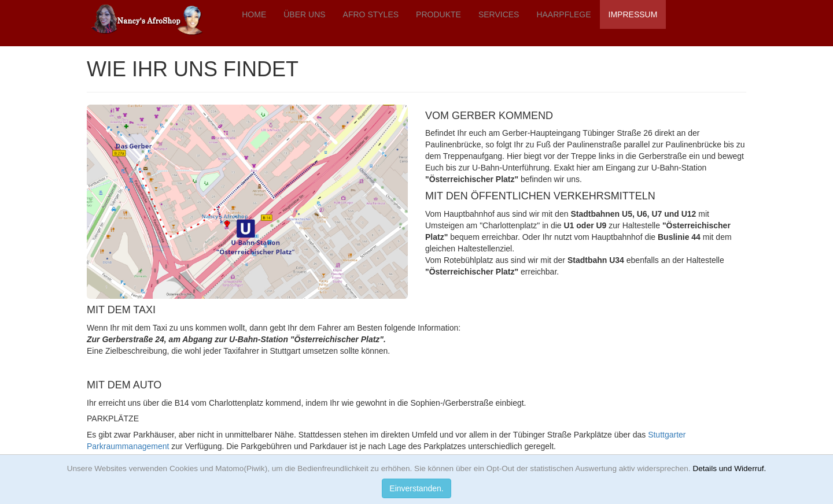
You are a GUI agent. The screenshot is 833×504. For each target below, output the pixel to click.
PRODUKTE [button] (438, 14)
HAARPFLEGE (563, 14)
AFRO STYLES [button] (371, 14)
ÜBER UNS (304, 14)
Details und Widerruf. (729, 468)
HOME (254, 14)
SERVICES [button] (499, 14)
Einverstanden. (416, 488)
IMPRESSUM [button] (633, 14)
